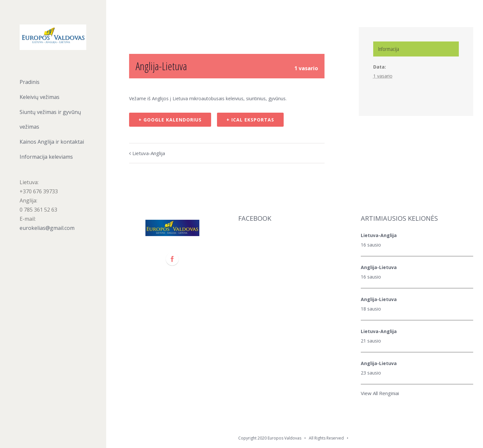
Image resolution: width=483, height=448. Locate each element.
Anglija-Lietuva (379, 267)
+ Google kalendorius (170, 120)
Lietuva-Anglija (149, 153)
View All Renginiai (380, 393)
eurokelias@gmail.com (47, 228)
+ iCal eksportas (250, 120)
